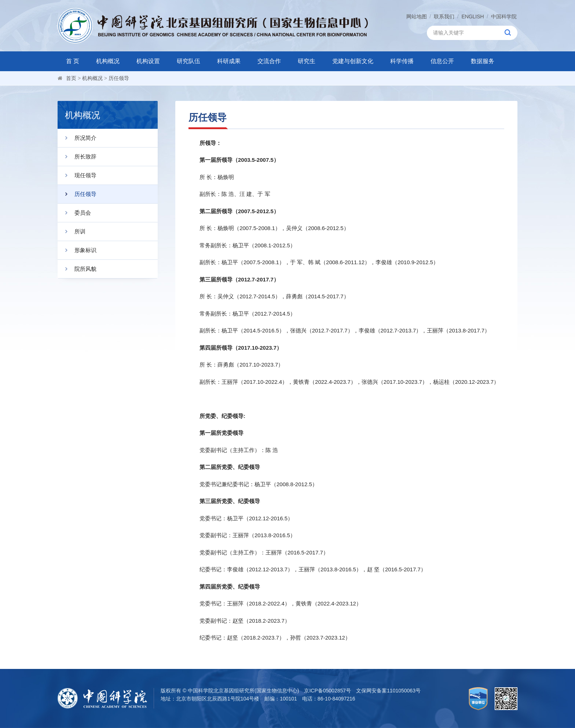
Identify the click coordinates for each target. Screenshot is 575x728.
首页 (71, 78)
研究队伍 (188, 61)
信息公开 (442, 61)
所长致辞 (77, 157)
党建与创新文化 (353, 61)
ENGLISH (473, 17)
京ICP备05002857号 (327, 691)
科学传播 (402, 61)
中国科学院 (504, 17)
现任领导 (77, 175)
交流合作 (269, 61)
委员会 (74, 213)
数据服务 (483, 61)
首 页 (73, 61)
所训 (72, 232)
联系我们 (444, 17)
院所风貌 (77, 269)
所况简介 (77, 138)
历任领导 (119, 78)
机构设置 (148, 61)
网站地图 (416, 17)
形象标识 (77, 250)
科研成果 (229, 61)
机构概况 (108, 61)
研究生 (307, 61)
